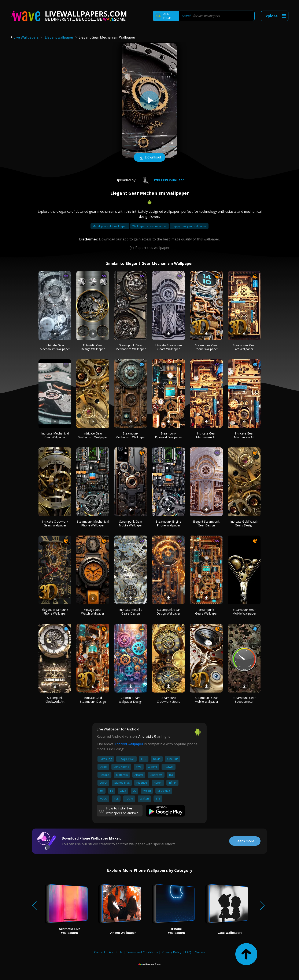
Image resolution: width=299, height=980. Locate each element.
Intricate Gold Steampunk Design (93, 700)
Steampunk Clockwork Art (55, 700)
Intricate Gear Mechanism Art (206, 435)
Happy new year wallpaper (189, 226)
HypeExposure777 (161, 180)
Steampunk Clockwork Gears (168, 700)
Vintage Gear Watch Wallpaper (93, 611)
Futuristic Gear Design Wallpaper (93, 347)
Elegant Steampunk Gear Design (206, 523)
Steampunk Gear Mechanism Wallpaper (131, 347)
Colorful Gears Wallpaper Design (131, 700)
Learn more (245, 841)
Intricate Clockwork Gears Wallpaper (55, 523)
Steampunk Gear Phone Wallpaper (206, 347)
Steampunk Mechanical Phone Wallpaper (93, 523)
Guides (200, 952)
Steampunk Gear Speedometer (244, 700)
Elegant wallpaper (59, 37)
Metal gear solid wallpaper (110, 226)
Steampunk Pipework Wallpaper (169, 435)
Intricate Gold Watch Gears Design (244, 523)
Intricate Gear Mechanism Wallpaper (55, 347)
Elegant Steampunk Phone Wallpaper (55, 611)
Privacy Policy (171, 952)
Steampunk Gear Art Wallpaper (244, 347)
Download (149, 158)
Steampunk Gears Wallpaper (206, 611)
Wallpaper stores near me (149, 226)
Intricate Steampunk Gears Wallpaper (169, 347)
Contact (100, 952)
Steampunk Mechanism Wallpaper (131, 435)
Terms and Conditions (142, 952)
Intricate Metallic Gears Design (131, 611)
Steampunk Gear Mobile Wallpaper (131, 523)
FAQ (188, 952)
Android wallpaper (129, 744)
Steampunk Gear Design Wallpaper (168, 611)
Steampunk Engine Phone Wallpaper (169, 523)
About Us (116, 952)
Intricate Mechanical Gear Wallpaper (55, 435)
